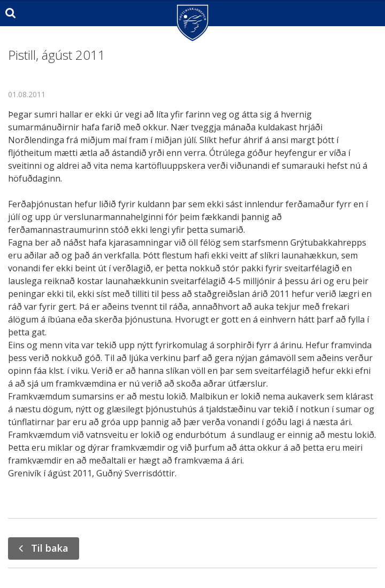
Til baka (50, 548)
